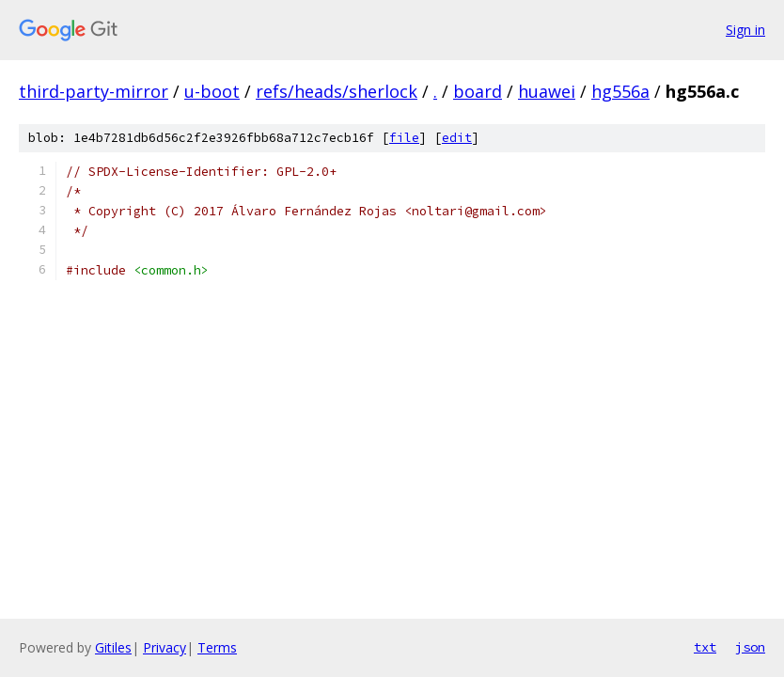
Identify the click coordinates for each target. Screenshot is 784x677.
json (750, 647)
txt (705, 647)
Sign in (745, 30)
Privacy (165, 647)
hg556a (620, 91)
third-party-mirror (94, 91)
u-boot (212, 91)
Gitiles (113, 647)
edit (457, 138)
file (404, 138)
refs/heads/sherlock (337, 91)
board (478, 91)
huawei (547, 91)
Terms (217, 647)
